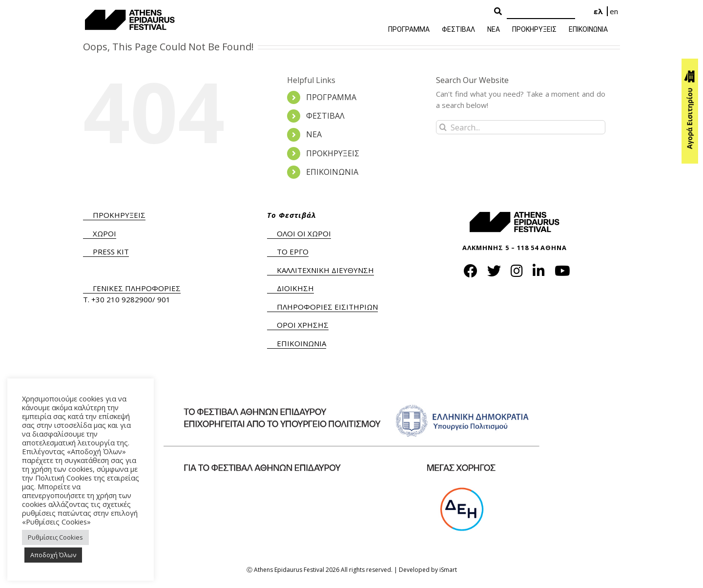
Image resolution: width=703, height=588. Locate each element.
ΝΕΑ (314, 134)
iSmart (448, 570)
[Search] (541, 12)
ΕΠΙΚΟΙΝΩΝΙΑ (332, 172)
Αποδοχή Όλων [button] (53, 555)
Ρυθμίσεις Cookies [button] (55, 537)
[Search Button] (498, 12)
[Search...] (521, 127)
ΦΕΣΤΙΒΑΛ (325, 116)
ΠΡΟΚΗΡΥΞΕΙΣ (333, 153)
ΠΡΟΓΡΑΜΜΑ (331, 97)
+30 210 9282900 (122, 299)
